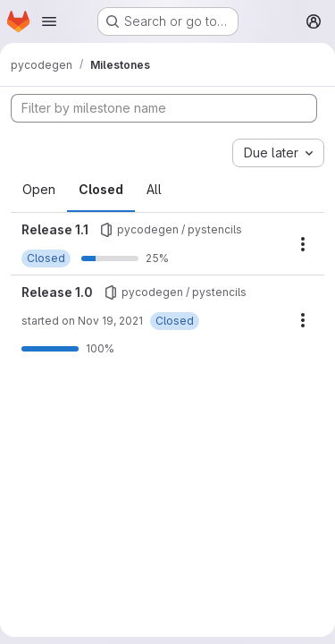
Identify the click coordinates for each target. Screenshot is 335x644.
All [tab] (154, 189)
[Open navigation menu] (49, 21)
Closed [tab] (101, 189)
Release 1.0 (57, 292)
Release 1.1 (55, 229)
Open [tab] (39, 189)
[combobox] (278, 153)
